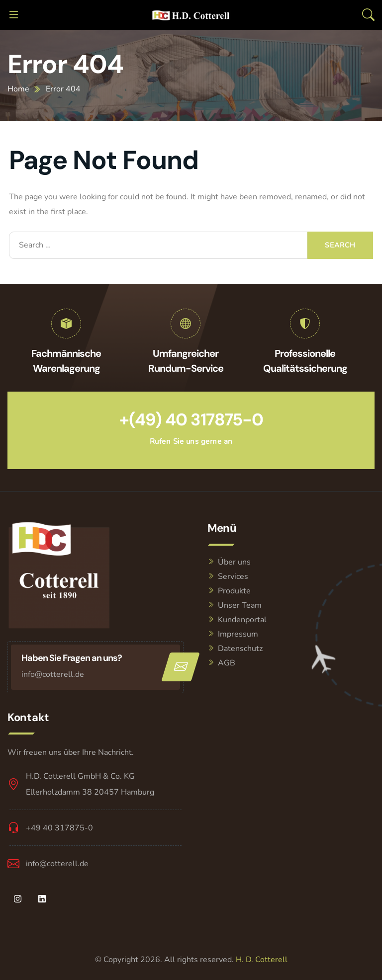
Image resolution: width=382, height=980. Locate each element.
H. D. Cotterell (262, 960)
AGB (227, 663)
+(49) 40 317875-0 (191, 420)
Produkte (234, 591)
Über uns (234, 562)
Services (233, 576)
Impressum (238, 634)
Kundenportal (242, 620)
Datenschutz (240, 649)
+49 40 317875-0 (59, 828)
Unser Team (240, 605)
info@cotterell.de (53, 674)
